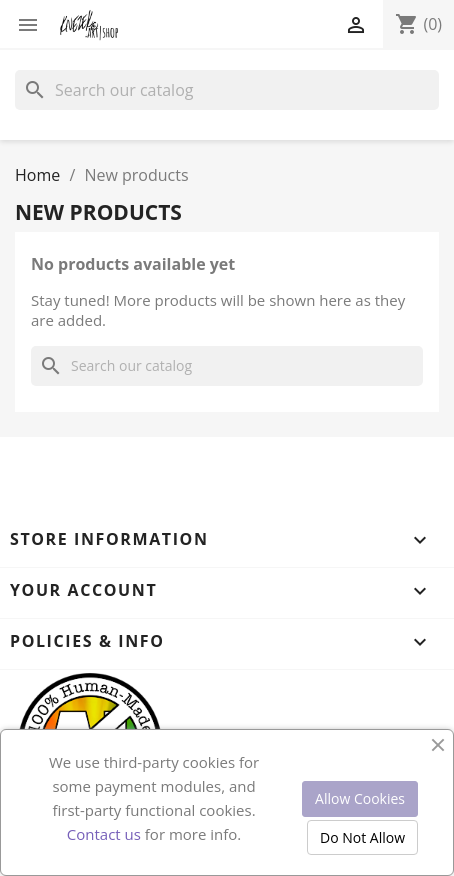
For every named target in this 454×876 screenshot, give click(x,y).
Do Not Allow (362, 837)
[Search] (227, 90)
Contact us (104, 834)
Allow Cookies (360, 798)
